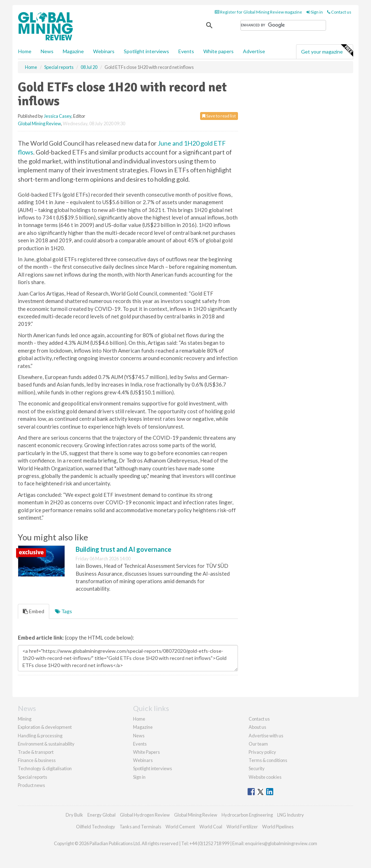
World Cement (180, 827)
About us (257, 727)
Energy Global (101, 815)
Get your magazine (327, 51)
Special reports (32, 777)
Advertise (254, 51)
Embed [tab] (34, 611)
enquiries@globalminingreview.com (281, 843)
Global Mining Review (39, 123)
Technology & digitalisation (45, 768)
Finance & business (37, 760)
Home (25, 51)
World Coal (211, 827)
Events (186, 51)
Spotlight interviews (146, 51)
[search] (283, 25)
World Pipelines (278, 827)
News (139, 736)
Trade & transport (36, 752)
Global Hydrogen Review (145, 815)
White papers (218, 51)
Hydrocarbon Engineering (247, 815)
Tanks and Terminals (140, 827)
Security (257, 768)
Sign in (315, 12)
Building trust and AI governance (123, 549)
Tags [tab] (63, 611)
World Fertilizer (242, 827)
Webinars (104, 51)
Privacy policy (262, 752)
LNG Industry (291, 815)
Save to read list (219, 116)
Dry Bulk (74, 815)
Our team (258, 744)
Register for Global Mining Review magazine (258, 12)
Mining (25, 719)
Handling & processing (40, 736)
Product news (31, 785)
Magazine (73, 51)
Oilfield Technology (96, 827)
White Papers (146, 752)
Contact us (339, 12)
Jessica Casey (58, 116)
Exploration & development (45, 727)
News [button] (47, 51)
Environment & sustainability (46, 744)
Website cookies (265, 777)
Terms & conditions (268, 760)
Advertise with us (266, 736)
